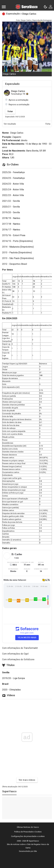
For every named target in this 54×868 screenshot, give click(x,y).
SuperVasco (9, 791)
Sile (35, 851)
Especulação (13, 14)
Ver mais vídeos (27, 780)
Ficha (48, 124)
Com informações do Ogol (15, 654)
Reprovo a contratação (19, 105)
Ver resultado (10, 124)
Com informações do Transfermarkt (20, 648)
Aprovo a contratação (19, 100)
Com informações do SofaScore (18, 659)
